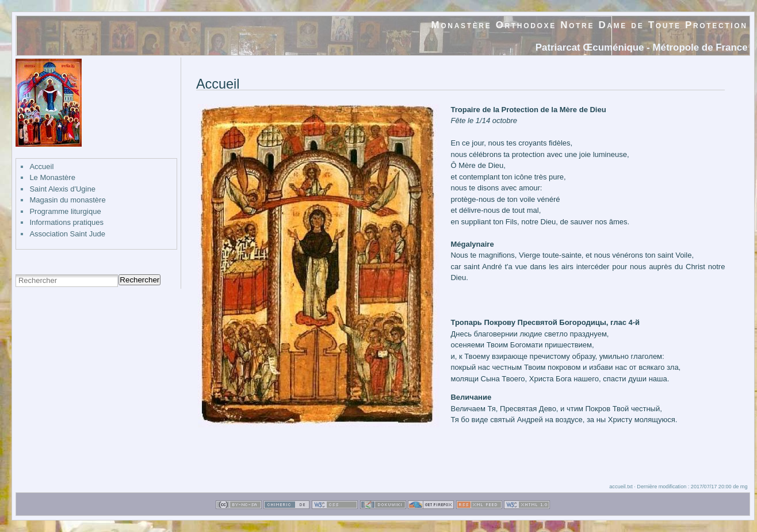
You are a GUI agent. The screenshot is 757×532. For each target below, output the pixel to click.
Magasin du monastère (67, 200)
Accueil (41, 167)
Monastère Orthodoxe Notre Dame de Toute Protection (590, 25)
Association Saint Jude (67, 234)
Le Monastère (52, 177)
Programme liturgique (65, 211)
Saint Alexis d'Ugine (62, 189)
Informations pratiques (66, 222)
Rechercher (139, 280)
